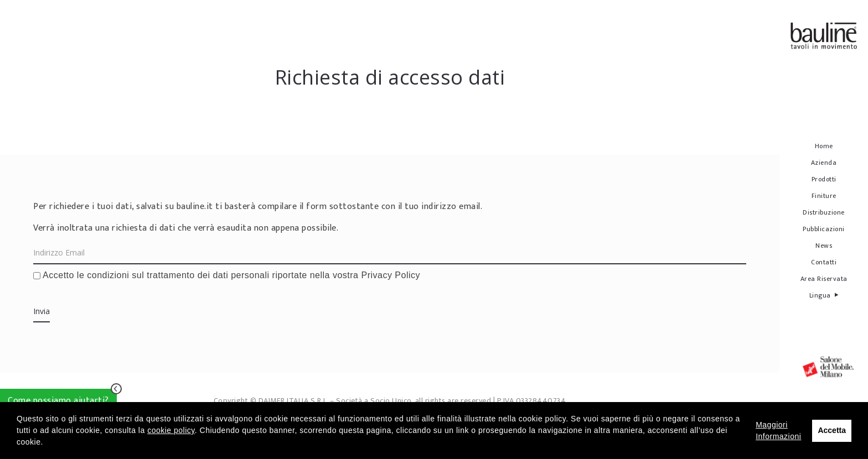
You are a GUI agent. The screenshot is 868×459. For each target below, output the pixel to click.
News (824, 246)
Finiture (824, 196)
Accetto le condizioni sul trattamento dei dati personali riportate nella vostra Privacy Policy (227, 275)
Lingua (824, 295)
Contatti (824, 262)
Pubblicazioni (824, 229)
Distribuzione (824, 212)
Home (824, 146)
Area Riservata (824, 279)
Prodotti (824, 179)
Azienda (824, 163)
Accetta (832, 430)
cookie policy (171, 430)
